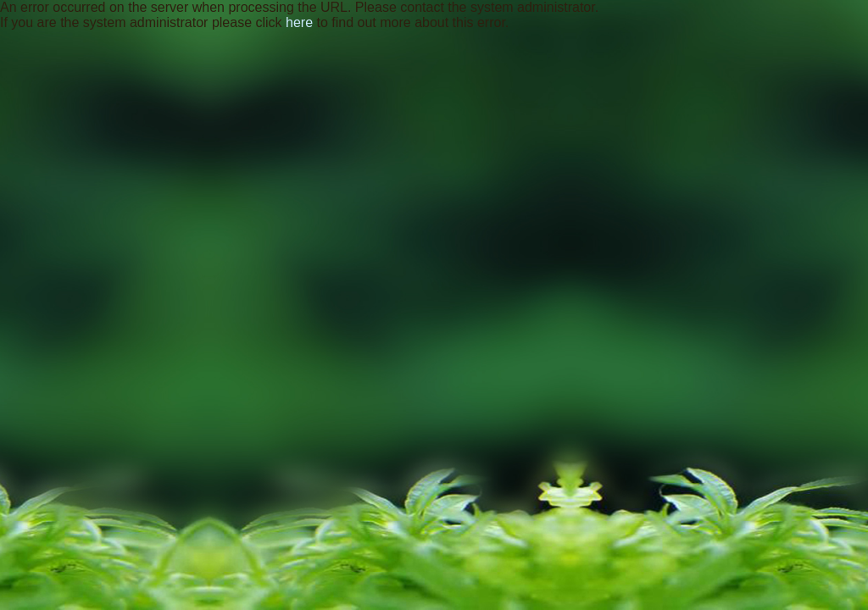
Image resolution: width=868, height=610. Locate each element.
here (299, 22)
